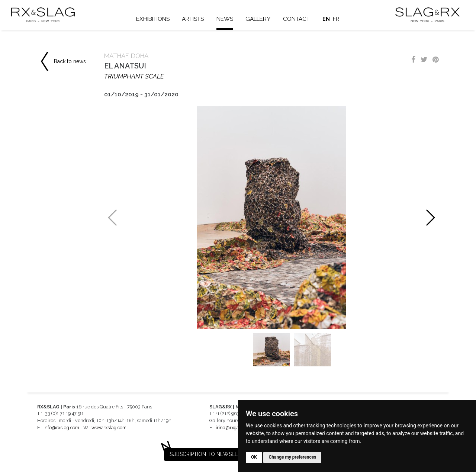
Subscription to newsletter (210, 454)
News (225, 19)
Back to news (70, 61)
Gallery (258, 19)
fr (336, 19)
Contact (296, 19)
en (326, 19)
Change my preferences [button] (292, 457)
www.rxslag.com (109, 428)
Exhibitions (153, 19)
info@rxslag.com (61, 428)
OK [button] (254, 457)
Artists (193, 19)
